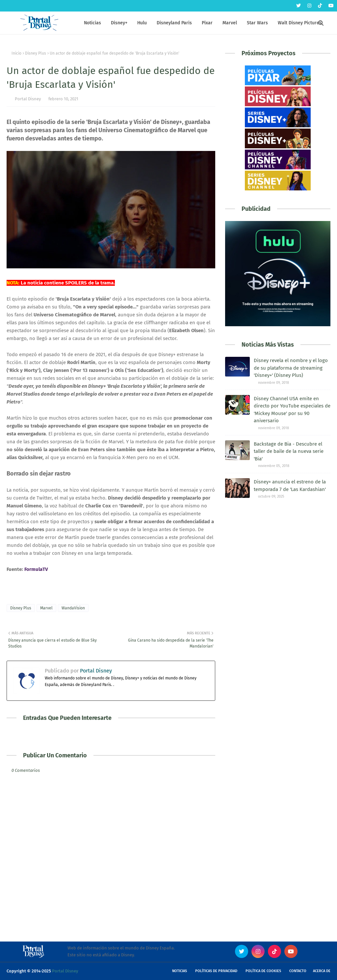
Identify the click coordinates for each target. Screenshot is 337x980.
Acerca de (322, 971)
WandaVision (73, 608)
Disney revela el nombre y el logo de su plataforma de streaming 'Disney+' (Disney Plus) (291, 368)
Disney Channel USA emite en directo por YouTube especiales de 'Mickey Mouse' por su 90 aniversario (292, 410)
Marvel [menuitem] (230, 23)
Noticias (180, 971)
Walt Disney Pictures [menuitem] (300, 23)
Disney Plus (36, 53)
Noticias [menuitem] (92, 23)
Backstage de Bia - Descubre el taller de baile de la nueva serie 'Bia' (289, 451)
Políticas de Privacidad (216, 971)
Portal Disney (28, 99)
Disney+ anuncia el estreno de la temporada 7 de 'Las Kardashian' (290, 486)
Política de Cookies (263, 971)
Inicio (16, 53)
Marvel (46, 608)
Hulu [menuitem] (142, 23)
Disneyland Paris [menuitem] (174, 23)
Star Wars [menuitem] (257, 23)
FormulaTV (36, 569)
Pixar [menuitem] (207, 23)
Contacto (298, 971)
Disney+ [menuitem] (119, 23)
